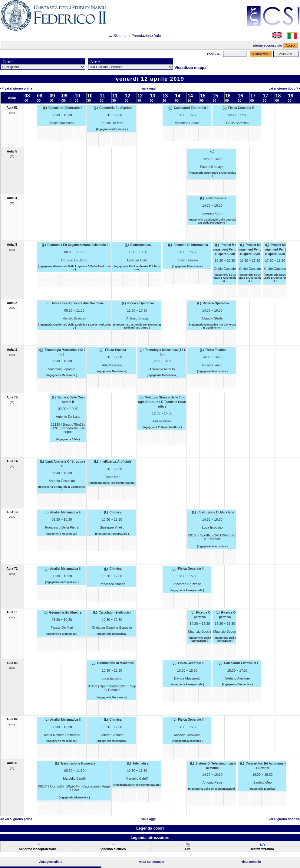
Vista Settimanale (152, 862)
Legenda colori (150, 828)
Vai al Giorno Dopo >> (284, 88)
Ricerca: (213, 53)
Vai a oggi (148, 88)
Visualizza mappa (191, 68)
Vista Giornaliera (50, 862)
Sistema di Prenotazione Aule (137, 36)
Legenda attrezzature (150, 838)
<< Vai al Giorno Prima (16, 88)
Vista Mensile (251, 862)
